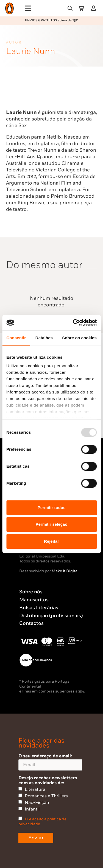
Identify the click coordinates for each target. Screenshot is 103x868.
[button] (70, 8)
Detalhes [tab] (44, 338)
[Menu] (28, 8)
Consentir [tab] (16, 338)
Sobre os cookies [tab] (79, 338)
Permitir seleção (52, 524)
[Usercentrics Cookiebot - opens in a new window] (73, 323)
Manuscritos (34, 600)
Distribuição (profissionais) (51, 616)
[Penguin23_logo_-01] (9, 8)
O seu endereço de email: (50, 762)
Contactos (31, 623)
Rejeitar (51, 541)
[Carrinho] (81, 8)
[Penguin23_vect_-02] (36, 660)
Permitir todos (52, 508)
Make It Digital (65, 571)
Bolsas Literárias (39, 608)
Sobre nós (31, 592)
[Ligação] (95, 8)
